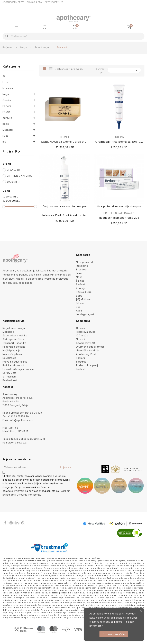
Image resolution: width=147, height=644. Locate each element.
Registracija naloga (14, 328)
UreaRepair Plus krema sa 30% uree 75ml (119, 142)
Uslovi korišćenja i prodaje (18, 369)
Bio (4, 142)
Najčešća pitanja (12, 354)
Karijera (81, 358)
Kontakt (80, 369)
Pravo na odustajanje (15, 362)
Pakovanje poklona (14, 347)
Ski (4, 76)
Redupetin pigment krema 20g (119, 218)
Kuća (5, 136)
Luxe (5, 82)
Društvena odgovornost (90, 347)
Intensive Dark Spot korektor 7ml (65, 215)
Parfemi (7, 106)
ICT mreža (82, 335)
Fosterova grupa (86, 332)
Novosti (80, 339)
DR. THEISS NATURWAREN (20, 176)
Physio (6, 112)
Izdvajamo (8, 88)
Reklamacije (10, 358)
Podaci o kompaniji (87, 365)
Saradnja (81, 362)
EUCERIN (14, 182)
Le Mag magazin (86, 314)
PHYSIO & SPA (34, 2)
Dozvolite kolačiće (114, 634)
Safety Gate (10, 373)
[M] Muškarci (84, 299)
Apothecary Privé (86, 354)
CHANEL (13, 170)
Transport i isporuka (14, 343)
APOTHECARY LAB (54, 2)
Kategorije (12, 67)
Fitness (80, 303)
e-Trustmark (10, 377)
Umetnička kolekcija (88, 350)
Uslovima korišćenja (29, 495)
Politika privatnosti (13, 365)
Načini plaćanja (11, 350)
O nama (80, 328)
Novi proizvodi (85, 262)
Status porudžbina (13, 339)
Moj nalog (8, 332)
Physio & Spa (84, 292)
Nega (6, 94)
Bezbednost (10, 380)
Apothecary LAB (85, 343)
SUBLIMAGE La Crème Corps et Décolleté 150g (65, 142)
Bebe (6, 124)
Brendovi (81, 269)
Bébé (79, 296)
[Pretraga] (73, 36)
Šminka (7, 100)
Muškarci (8, 130)
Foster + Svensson (68, 558)
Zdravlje (7, 118)
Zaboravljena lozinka (15, 335)
